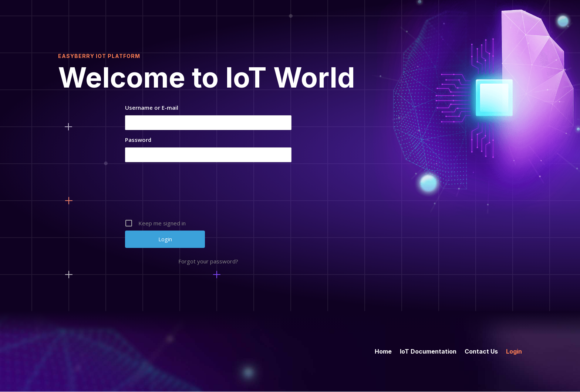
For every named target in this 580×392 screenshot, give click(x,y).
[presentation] (209, 193)
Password (138, 140)
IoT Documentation (428, 351)
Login (514, 351)
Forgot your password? (208, 261)
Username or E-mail (152, 108)
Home (383, 351)
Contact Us (481, 351)
